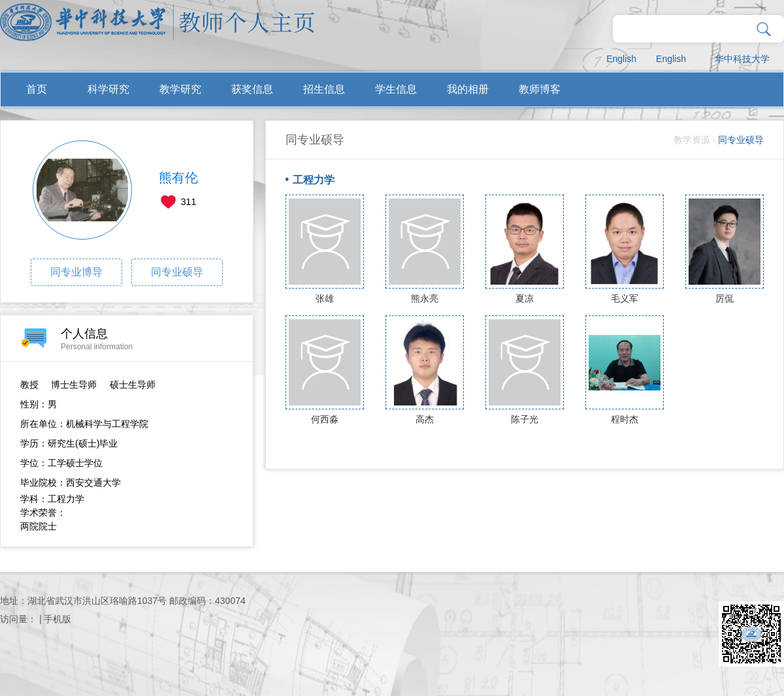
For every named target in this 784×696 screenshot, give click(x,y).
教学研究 (180, 89)
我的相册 (468, 89)
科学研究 (108, 89)
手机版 (57, 619)
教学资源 (692, 140)
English (621, 59)
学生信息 (396, 89)
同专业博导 (76, 272)
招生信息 (324, 89)
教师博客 (540, 89)
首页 (37, 89)
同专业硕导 (177, 272)
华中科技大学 (742, 59)
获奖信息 (252, 89)
